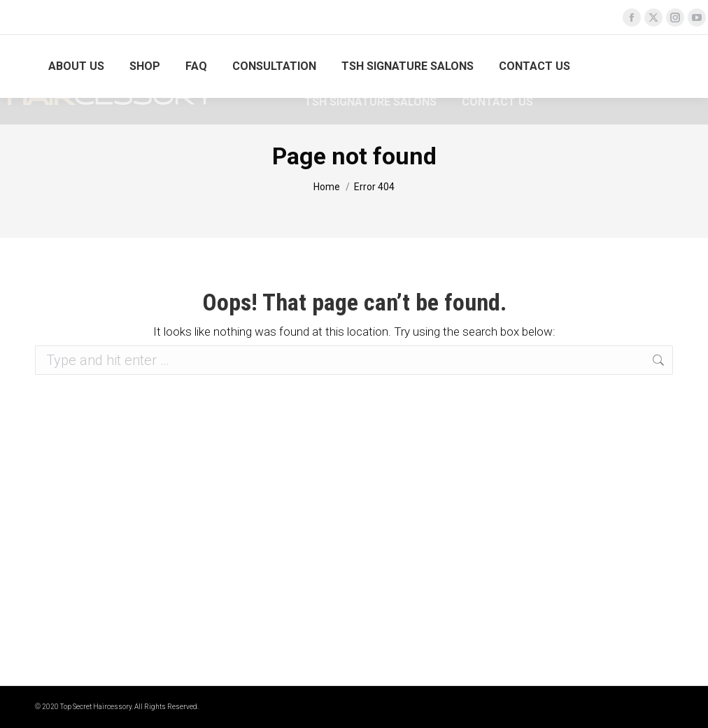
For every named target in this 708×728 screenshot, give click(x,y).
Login (656, 66)
